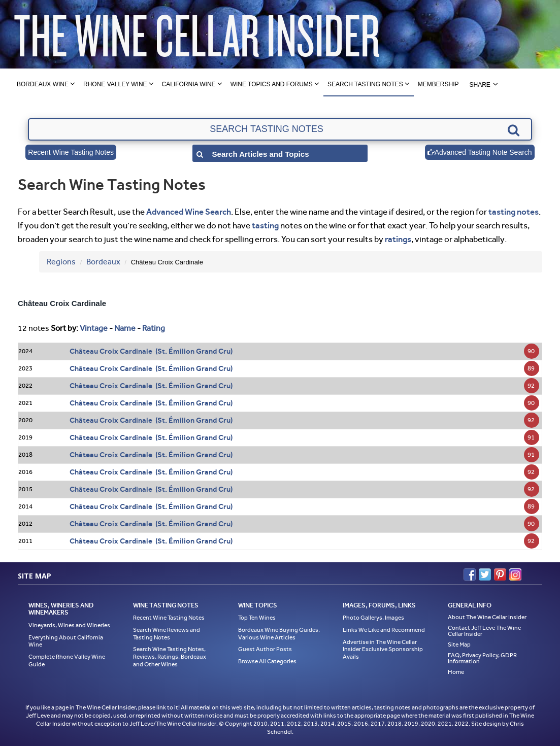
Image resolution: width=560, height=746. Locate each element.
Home (456, 672)
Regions (61, 262)
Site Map (459, 645)
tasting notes (514, 212)
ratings (398, 239)
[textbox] (280, 129)
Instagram (515, 574)
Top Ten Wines (257, 618)
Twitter (485, 574)
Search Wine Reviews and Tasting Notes (167, 634)
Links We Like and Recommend (384, 630)
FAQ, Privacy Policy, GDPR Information (482, 658)
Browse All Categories (267, 661)
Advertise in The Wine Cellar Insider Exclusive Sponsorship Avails (383, 649)
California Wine (189, 84)
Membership (438, 84)
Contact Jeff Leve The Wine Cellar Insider (484, 631)
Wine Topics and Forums (272, 84)
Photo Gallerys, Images (373, 618)
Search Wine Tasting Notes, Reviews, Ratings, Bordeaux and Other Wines (170, 656)
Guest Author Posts (265, 649)
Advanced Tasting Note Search (480, 152)
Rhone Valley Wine (115, 84)
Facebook (470, 574)
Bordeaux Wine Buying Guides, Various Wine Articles (279, 634)
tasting (265, 225)
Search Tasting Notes (365, 84)
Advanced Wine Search (189, 212)
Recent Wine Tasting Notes (71, 152)
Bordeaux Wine (43, 84)
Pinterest (500, 574)
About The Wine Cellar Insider (487, 617)
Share (480, 85)
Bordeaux (103, 262)
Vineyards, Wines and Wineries (69, 625)
